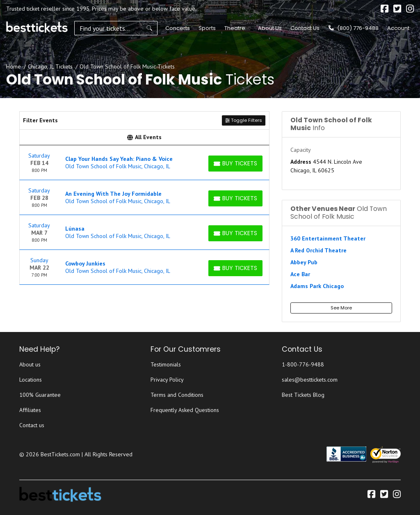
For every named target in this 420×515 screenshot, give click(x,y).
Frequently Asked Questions (185, 410)
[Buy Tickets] (235, 164)
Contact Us (305, 28)
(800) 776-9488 (354, 28)
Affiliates (30, 410)
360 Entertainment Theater (328, 238)
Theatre (234, 28)
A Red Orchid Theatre (318, 250)
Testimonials (166, 364)
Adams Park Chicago (317, 286)
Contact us (32, 425)
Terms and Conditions (177, 395)
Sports (206, 28)
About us (30, 364)
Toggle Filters (244, 120)
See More (341, 308)
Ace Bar (300, 274)
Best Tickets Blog (303, 395)
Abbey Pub (304, 262)
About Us (270, 28)
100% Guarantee (40, 395)
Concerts (176, 28)
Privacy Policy (167, 380)
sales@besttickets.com (310, 380)
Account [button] (398, 28)
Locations (31, 380)
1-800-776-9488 (303, 364)
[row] (144, 163)
